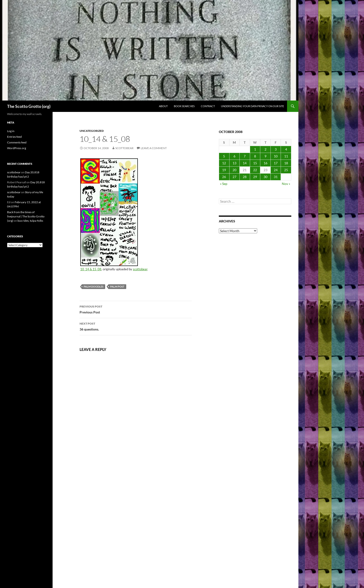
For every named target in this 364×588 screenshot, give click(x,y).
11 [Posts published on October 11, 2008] (286, 156)
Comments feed (17, 142)
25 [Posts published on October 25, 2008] (286, 170)
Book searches (184, 106)
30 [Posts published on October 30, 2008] (265, 177)
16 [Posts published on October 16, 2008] (265, 163)
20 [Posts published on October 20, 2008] (234, 170)
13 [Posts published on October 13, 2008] (234, 163)
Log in (11, 131)
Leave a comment (154, 148)
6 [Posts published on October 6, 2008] (234, 156)
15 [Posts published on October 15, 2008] (255, 163)
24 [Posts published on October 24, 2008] (276, 170)
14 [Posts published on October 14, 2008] (245, 163)
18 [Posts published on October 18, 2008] (286, 163)
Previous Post (136, 309)
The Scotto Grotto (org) (29, 106)
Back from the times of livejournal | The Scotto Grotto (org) (26, 216)
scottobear (124, 148)
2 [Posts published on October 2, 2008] (265, 149)
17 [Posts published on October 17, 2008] (276, 163)
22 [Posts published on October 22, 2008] (255, 170)
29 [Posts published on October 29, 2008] (255, 177)
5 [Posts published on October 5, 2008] (224, 156)
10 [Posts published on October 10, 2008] (276, 156)
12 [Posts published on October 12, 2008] (224, 163)
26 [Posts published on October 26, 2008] (224, 177)
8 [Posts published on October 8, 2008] (255, 156)
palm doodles (94, 287)
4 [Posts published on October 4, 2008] (286, 149)
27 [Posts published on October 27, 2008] (234, 177)
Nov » (286, 184)
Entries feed (14, 137)
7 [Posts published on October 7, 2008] (245, 156)
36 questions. (136, 326)
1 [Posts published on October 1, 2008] (255, 149)
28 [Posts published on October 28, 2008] (245, 177)
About (163, 106)
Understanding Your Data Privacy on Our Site (252, 106)
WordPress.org (17, 148)
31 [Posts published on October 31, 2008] (276, 177)
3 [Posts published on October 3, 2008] (276, 149)
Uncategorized (92, 131)
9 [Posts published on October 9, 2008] (265, 156)
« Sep (224, 184)
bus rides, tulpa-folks (30, 221)
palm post (117, 287)
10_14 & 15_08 (91, 269)
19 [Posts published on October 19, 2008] (224, 170)
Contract (208, 106)
